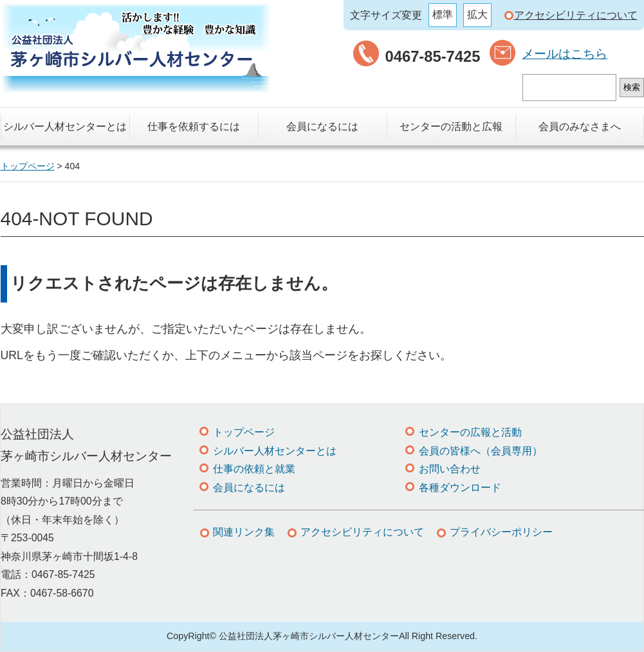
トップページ (244, 432)
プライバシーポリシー (501, 532)
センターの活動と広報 (451, 126)
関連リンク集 (244, 532)
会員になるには (322, 126)
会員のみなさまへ (580, 126)
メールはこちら (565, 54)
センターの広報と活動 (470, 432)
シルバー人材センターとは (65, 126)
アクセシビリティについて (576, 15)
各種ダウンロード (460, 488)
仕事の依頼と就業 (254, 469)
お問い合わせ (450, 469)
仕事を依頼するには (194, 126)
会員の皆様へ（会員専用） (481, 451)
